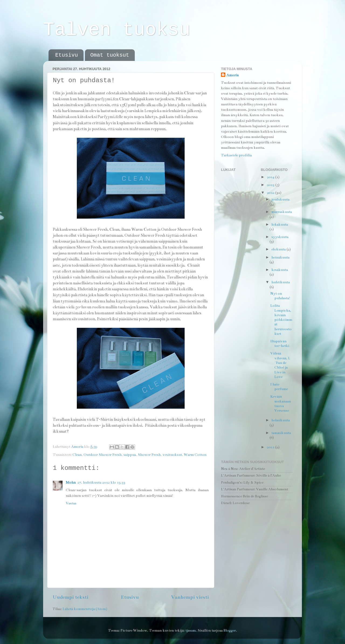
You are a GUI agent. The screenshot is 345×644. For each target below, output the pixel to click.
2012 (271, 193)
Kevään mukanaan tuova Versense (281, 404)
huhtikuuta (281, 282)
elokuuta (279, 249)
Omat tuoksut (110, 55)
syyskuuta (280, 237)
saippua (130, 455)
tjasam (191, 631)
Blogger (230, 631)
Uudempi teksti (70, 597)
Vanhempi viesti (190, 597)
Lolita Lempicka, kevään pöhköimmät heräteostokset (281, 320)
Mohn (71, 483)
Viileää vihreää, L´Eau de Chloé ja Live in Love (280, 365)
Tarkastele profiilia (236, 155)
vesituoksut (172, 455)
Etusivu (67, 55)
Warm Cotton (195, 455)
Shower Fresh (149, 455)
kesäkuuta (280, 270)
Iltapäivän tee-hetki (280, 344)
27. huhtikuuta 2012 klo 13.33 (101, 483)
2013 (271, 185)
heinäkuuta (280, 257)
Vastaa (71, 503)
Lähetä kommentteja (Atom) (85, 609)
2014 (271, 177)
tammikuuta (281, 433)
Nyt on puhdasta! (280, 296)
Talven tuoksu (117, 30)
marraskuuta (282, 212)
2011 (271, 447)
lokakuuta (280, 225)
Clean (77, 455)
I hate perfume (279, 387)
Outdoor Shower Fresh (103, 455)
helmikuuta (281, 420)
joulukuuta (280, 199)
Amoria (232, 75)
